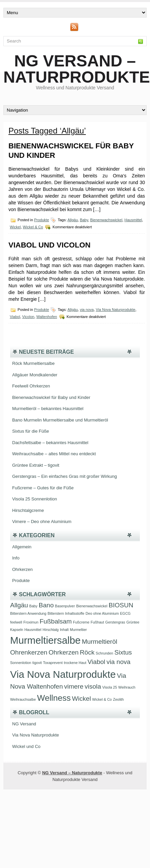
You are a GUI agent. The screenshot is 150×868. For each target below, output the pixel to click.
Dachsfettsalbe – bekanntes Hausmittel (50, 443)
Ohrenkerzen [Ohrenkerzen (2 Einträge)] (29, 652)
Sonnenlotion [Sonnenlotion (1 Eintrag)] (21, 663)
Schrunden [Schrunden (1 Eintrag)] (104, 653)
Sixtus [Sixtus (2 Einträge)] (123, 652)
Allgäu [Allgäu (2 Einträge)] (19, 605)
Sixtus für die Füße (31, 431)
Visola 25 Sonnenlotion (35, 499)
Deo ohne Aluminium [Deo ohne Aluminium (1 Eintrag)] (102, 613)
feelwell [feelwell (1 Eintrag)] (16, 622)
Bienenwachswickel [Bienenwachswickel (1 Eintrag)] (92, 606)
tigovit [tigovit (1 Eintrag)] (37, 663)
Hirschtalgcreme (28, 510)
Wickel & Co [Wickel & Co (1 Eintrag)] (102, 699)
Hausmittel (133, 220)
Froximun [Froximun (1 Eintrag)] (31, 622)
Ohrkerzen (22, 569)
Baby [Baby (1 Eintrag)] (33, 606)
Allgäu (73, 220)
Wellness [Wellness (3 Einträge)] (54, 698)
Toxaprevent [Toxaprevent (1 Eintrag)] (53, 663)
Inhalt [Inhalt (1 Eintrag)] (64, 630)
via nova (87, 310)
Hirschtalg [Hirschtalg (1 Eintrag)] (51, 630)
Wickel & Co (33, 227)
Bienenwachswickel (106, 220)
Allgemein (22, 547)
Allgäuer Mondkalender (35, 375)
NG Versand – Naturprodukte (77, 69)
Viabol (15, 317)
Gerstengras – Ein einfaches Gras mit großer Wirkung (65, 476)
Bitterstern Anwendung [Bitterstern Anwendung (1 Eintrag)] (28, 613)
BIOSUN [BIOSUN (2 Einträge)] (121, 605)
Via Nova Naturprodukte (116, 310)
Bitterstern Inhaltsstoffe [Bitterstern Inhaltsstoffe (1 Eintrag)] (66, 613)
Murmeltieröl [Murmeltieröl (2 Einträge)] (99, 642)
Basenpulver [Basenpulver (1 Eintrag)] (65, 606)
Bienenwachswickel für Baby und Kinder (51, 397)
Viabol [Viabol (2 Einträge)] (96, 662)
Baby (84, 220)
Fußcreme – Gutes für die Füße (43, 488)
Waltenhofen (47, 317)
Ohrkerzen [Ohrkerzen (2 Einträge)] (64, 652)
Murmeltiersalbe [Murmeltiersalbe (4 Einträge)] (45, 640)
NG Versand (24, 724)
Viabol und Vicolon (49, 245)
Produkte (42, 220)
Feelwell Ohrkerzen (31, 386)
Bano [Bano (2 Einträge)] (46, 605)
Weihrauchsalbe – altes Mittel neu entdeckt (54, 454)
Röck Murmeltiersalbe (33, 363)
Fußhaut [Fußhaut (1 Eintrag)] (97, 622)
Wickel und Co (26, 746)
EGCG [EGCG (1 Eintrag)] (125, 613)
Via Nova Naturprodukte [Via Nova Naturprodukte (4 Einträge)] (63, 674)
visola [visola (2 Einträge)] (93, 686)
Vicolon (28, 317)
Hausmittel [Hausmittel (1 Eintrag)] (33, 630)
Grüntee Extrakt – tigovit (36, 465)
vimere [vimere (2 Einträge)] (74, 686)
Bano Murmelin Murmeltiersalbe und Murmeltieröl (60, 420)
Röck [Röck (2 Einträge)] (87, 652)
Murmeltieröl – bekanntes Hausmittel (48, 409)
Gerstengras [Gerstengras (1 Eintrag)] (115, 622)
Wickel (15, 227)
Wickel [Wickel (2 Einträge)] (81, 699)
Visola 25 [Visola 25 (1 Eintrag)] (110, 687)
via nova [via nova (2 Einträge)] (118, 662)
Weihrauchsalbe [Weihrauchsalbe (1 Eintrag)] (23, 699)
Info (16, 558)
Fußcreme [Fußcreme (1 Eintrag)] (81, 622)
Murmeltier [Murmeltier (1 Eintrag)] (78, 630)
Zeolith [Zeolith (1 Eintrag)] (118, 699)
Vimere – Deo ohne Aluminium (42, 522)
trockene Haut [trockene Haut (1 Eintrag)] (75, 663)
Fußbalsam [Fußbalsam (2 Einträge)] (56, 621)
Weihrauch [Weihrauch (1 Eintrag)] (127, 687)
